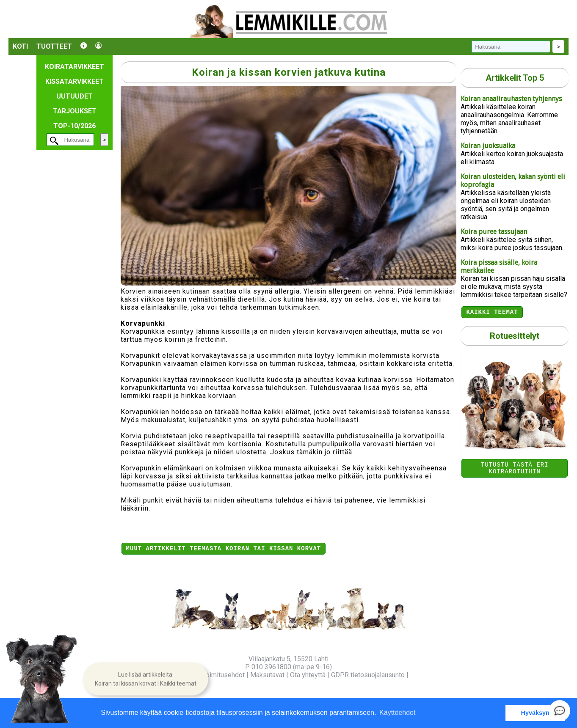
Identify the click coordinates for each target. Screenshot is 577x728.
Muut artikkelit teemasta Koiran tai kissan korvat (224, 549)
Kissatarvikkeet (75, 81)
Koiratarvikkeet (75, 67)
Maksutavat (267, 675)
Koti (20, 46)
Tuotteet (54, 46)
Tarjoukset (75, 111)
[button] (146, 679)
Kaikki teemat (492, 313)
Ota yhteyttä (308, 675)
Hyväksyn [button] (535, 713)
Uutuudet (75, 96)
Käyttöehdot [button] (397, 713)
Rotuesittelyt (515, 337)
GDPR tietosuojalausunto (368, 675)
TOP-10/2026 (75, 126)
